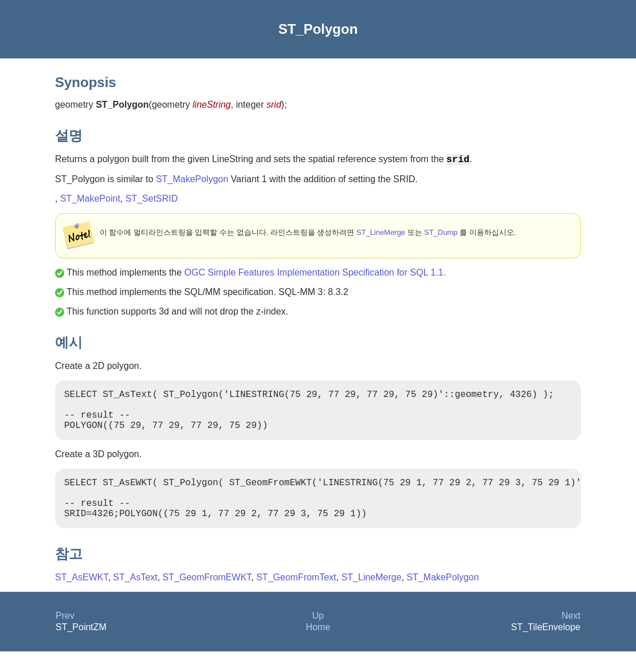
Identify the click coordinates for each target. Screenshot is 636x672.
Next (571, 636)
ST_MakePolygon (192, 181)
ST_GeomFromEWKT (207, 598)
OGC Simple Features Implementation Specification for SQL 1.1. (315, 275)
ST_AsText (135, 598)
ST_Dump (441, 235)
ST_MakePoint (90, 201)
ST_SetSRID (152, 201)
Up (318, 636)
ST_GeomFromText (296, 598)
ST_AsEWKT (81, 598)
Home (318, 648)
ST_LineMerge (381, 235)
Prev (65, 636)
